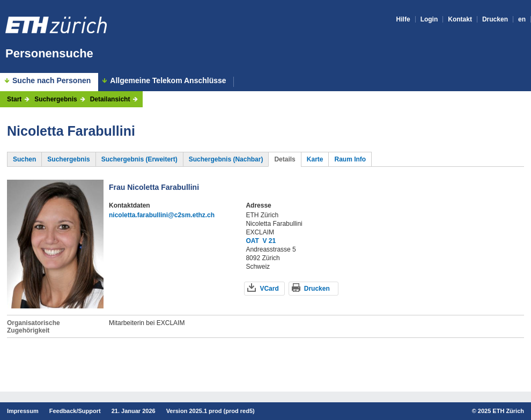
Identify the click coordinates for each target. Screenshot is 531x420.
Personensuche (49, 53)
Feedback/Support (75, 411)
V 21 (270, 241)
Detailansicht (110, 99)
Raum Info (350, 159)
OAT (252, 241)
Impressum (23, 411)
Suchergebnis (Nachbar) (226, 159)
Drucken (495, 19)
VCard (269, 289)
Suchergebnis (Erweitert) (139, 159)
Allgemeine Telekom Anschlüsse (168, 81)
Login (429, 19)
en (522, 19)
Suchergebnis (56, 99)
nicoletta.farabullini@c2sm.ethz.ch (162, 215)
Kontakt (460, 19)
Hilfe (403, 19)
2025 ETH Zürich (501, 411)
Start (14, 99)
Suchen (24, 159)
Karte (315, 159)
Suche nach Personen (51, 80)
